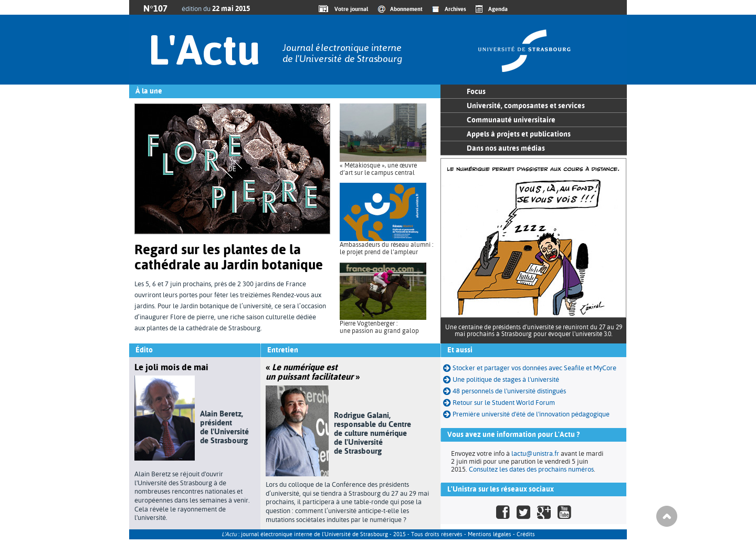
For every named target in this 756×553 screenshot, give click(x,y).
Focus (476, 91)
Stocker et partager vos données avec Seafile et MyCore (530, 368)
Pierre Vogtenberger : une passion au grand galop (379, 327)
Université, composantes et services (526, 106)
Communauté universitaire (511, 120)
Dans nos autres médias (506, 148)
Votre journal (350, 9)
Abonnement (406, 9)
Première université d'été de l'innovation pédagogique (526, 414)
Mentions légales (490, 534)
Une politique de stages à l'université (501, 379)
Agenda (498, 9)
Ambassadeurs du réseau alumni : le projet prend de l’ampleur (386, 248)
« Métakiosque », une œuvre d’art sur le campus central (378, 169)
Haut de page (667, 516)
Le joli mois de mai (171, 367)
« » (313, 372)
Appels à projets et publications (519, 134)
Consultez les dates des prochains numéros (531, 469)
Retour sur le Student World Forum (499, 403)
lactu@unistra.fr (535, 453)
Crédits (526, 534)
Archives (455, 9)
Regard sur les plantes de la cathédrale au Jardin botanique (229, 257)
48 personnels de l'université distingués (505, 391)
